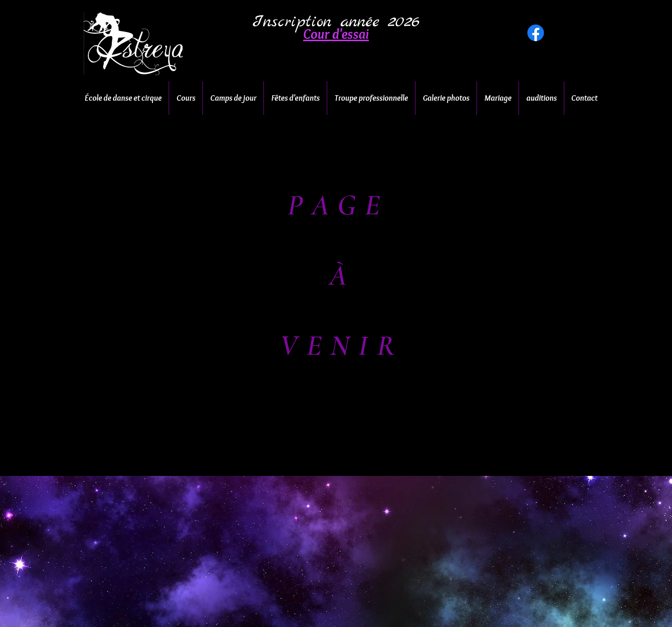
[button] (336, 34)
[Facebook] (536, 33)
